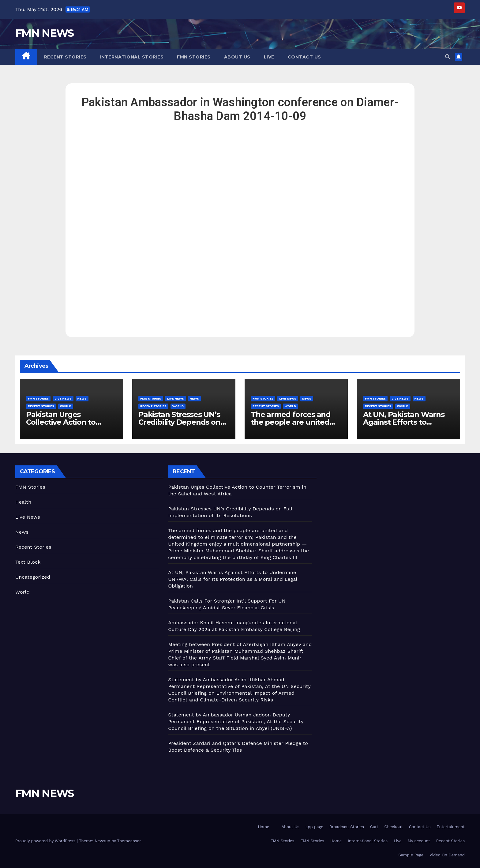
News (82, 398)
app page (314, 827)
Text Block (28, 562)
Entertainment (451, 827)
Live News (63, 398)
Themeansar (129, 841)
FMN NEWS (44, 33)
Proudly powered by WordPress (46, 841)
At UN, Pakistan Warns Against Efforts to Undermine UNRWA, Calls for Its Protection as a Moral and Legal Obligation (233, 579)
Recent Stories (65, 57)
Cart (374, 827)
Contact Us (304, 57)
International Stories (132, 57)
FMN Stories (194, 57)
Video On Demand (447, 855)
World (66, 406)
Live (269, 57)
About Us (237, 57)
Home (263, 827)
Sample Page (411, 855)
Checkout (394, 827)
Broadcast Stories (347, 827)
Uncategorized (33, 577)
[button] (448, 57)
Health (23, 502)
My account (419, 841)
